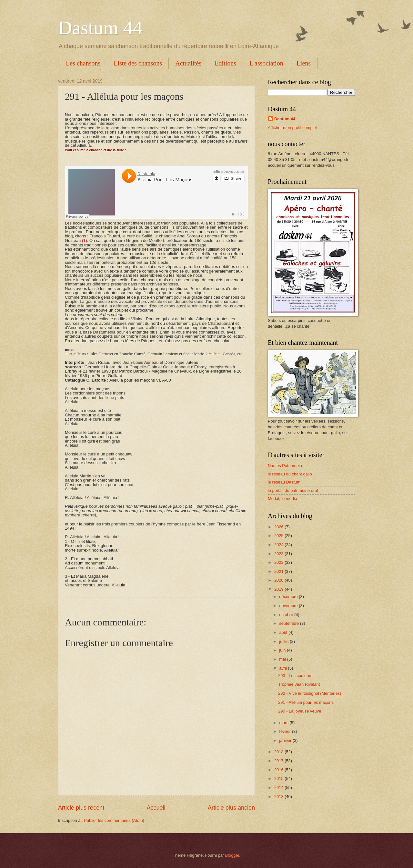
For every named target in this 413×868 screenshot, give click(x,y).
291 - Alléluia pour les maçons (306, 702)
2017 (279, 761)
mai (283, 659)
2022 (279, 562)
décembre (289, 597)
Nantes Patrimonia (285, 466)
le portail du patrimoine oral (293, 490)
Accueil (156, 808)
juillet (284, 641)
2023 (279, 554)
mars (284, 723)
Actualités (188, 63)
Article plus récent (81, 808)
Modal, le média (282, 499)
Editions (225, 63)
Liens (304, 63)
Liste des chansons (138, 63)
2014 (279, 788)
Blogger (232, 855)
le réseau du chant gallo (290, 474)
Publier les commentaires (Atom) (114, 820)
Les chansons (83, 63)
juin (283, 650)
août (284, 632)
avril (283, 668)
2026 (279, 527)
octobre (287, 615)
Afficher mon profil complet (292, 128)
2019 (279, 589)
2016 (279, 770)
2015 (279, 778)
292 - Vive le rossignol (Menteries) (310, 693)
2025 (279, 536)
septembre (289, 623)
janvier (286, 740)
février (285, 731)
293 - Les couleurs (295, 676)
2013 (279, 797)
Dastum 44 (100, 28)
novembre (289, 606)
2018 (279, 752)
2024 (279, 545)
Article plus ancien (231, 808)
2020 (279, 580)
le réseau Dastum (284, 482)
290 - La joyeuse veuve (300, 711)
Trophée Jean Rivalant (299, 684)
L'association (266, 63)
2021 (279, 571)
